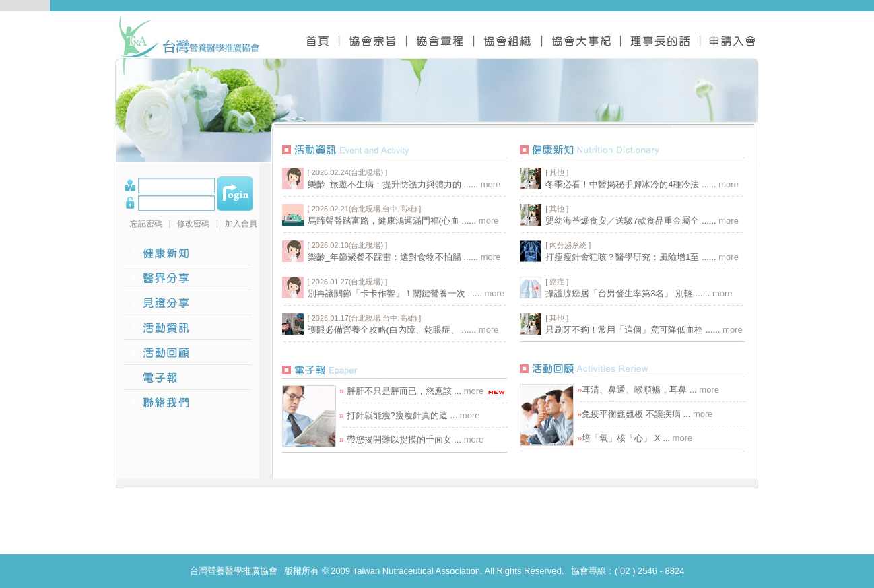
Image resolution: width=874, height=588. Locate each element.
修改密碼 (193, 224)
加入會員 (241, 224)
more (491, 184)
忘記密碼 (146, 224)
